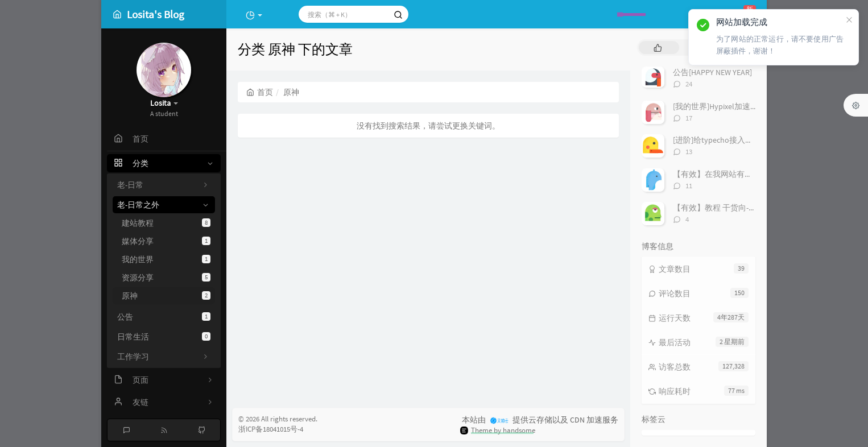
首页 (260, 92)
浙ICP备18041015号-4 (271, 429)
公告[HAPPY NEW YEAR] (712, 72)
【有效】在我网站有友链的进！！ (733, 174)
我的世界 (166, 259)
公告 (164, 317)
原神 (166, 296)
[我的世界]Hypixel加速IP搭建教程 (731, 106)
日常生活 (164, 337)
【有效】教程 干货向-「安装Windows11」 (746, 208)
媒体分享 (166, 241)
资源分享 (166, 278)
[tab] (658, 47)
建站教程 (166, 223)
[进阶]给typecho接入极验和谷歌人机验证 (745, 140)
